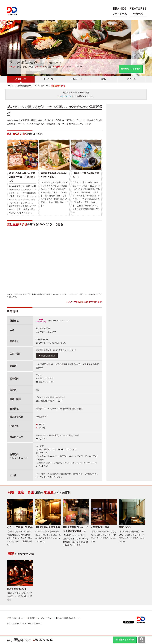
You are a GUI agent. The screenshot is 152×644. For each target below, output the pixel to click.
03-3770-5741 (44, 640)
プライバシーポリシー (16, 618)
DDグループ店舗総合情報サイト (68, 618)
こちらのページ (64, 96)
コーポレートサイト (45, 618)
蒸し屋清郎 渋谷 (19, 640)
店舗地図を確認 (48, 356)
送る (141, 641)
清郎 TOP (45, 86)
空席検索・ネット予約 (125, 640)
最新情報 (31, 618)
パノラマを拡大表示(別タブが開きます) (85, 302)
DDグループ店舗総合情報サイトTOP (23, 86)
